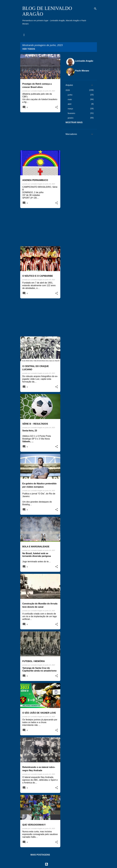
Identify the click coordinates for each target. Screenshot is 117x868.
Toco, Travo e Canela (77, 35)
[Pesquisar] (95, 9)
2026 (68, 90)
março (70, 109)
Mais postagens (40, 855)
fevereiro (71, 113)
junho (70, 95)
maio (70, 99)
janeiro (71, 118)
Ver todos (29, 49)
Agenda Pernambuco (31, 35)
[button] (57, 107)
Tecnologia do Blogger (59, 864)
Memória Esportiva (54, 35)
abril (70, 104)
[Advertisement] (39, 131)
